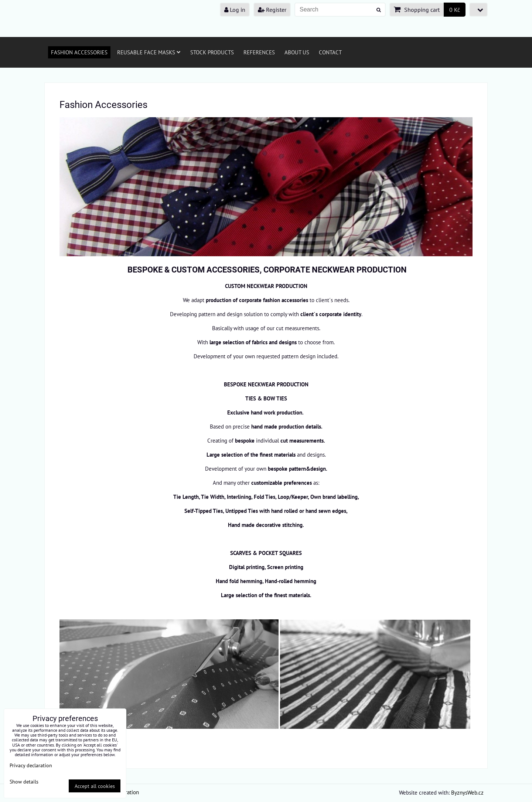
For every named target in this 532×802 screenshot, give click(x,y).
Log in (235, 10)
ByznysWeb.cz (467, 792)
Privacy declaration (31, 765)
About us (297, 52)
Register (272, 10)
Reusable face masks (149, 52)
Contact (330, 52)
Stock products (212, 52)
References (259, 52)
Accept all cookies (95, 786)
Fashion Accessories (79, 52)
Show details (24, 782)
